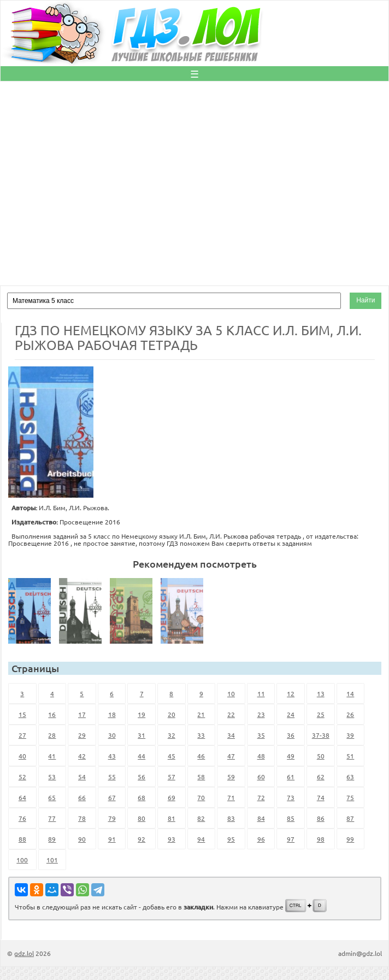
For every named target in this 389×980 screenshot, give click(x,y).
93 (172, 839)
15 (22, 714)
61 (291, 777)
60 (261, 777)
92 (142, 839)
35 (261, 735)
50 (321, 756)
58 (201, 777)
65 (52, 797)
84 (261, 818)
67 (112, 797)
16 (52, 714)
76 (22, 818)
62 (321, 777)
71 (231, 797)
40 (22, 756)
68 (142, 797)
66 (82, 797)
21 (201, 714)
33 (201, 735)
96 (261, 839)
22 (231, 714)
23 (261, 714)
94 (201, 839)
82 (201, 818)
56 (142, 777)
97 (291, 839)
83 (231, 818)
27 (22, 735)
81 (172, 818)
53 (52, 777)
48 (261, 756)
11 (261, 693)
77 (52, 818)
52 (22, 777)
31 (142, 735)
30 (112, 735)
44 (142, 756)
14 (350, 693)
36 (291, 735)
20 (172, 714)
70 (201, 797)
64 (22, 797)
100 (22, 860)
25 (321, 714)
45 (172, 756)
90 (82, 839)
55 (112, 777)
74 (321, 797)
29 (82, 735)
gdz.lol (24, 953)
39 (350, 735)
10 (231, 693)
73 (291, 797)
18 (112, 714)
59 (231, 777)
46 (201, 756)
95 (231, 839)
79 (112, 818)
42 (82, 756)
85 (291, 818)
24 (291, 714)
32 (172, 735)
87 (350, 818)
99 (350, 839)
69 (172, 797)
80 (142, 818)
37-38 (321, 735)
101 (52, 860)
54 (82, 777)
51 (350, 756)
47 (231, 756)
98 (321, 839)
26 (350, 714)
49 (291, 756)
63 (350, 777)
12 (291, 693)
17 (82, 714)
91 (112, 839)
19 (142, 714)
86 (321, 818)
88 (22, 839)
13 (321, 693)
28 (52, 735)
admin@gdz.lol (360, 953)
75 (350, 797)
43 (112, 756)
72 (261, 797)
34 (231, 735)
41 (52, 756)
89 (52, 839)
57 (172, 777)
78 (82, 818)
